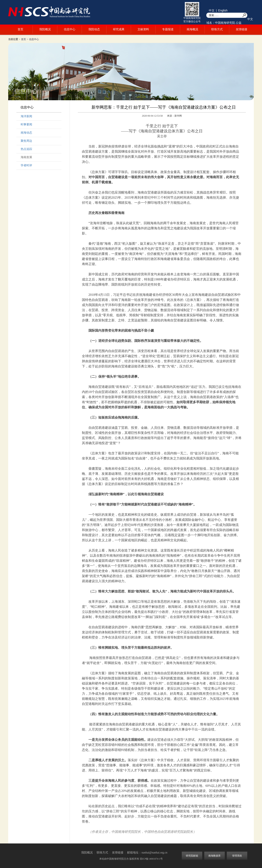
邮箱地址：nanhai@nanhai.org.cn (147, 853)
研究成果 (119, 29)
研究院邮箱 (192, 856)
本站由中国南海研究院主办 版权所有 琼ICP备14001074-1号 (131, 859)
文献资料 (143, 29)
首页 (20, 29)
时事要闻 (26, 124)
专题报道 (168, 29)
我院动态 (94, 29)
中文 (212, 10)
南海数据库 (215, 856)
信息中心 (70, 29)
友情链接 (242, 29)
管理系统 (237, 856)
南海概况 (192, 29)
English (223, 10)
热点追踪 (26, 149)
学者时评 (26, 165)
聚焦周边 (26, 141)
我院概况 (45, 29)
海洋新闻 (26, 116)
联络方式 (217, 29)
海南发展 (26, 157)
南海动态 (26, 133)
